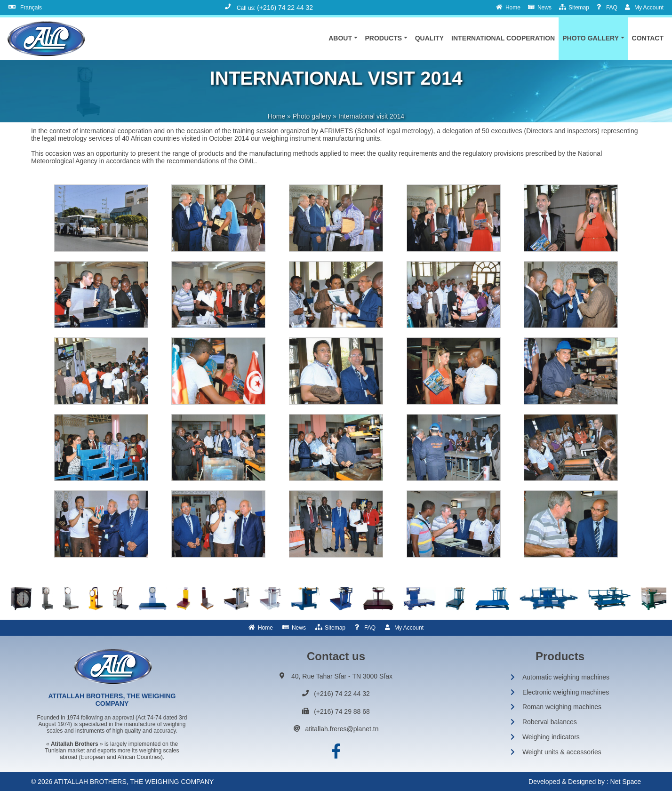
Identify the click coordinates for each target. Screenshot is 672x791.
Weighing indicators (551, 737)
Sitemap (335, 628)
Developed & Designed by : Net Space (585, 782)
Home (265, 628)
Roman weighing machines (562, 707)
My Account (409, 628)
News (299, 628)
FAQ (370, 628)
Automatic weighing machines (566, 677)
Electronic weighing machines (566, 692)
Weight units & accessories (562, 752)
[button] (343, 38)
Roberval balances (550, 722)
